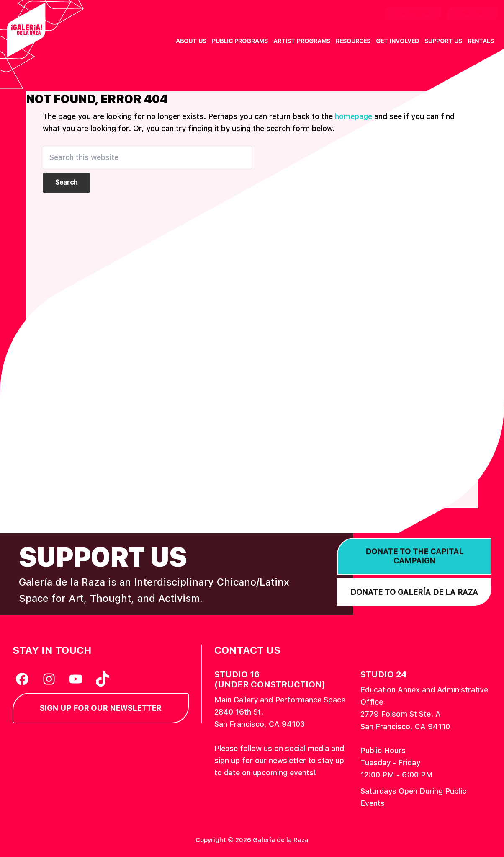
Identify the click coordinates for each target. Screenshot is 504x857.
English (473, 13)
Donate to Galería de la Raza (414, 592)
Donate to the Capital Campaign (414, 556)
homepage (354, 116)
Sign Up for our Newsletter (100, 708)
